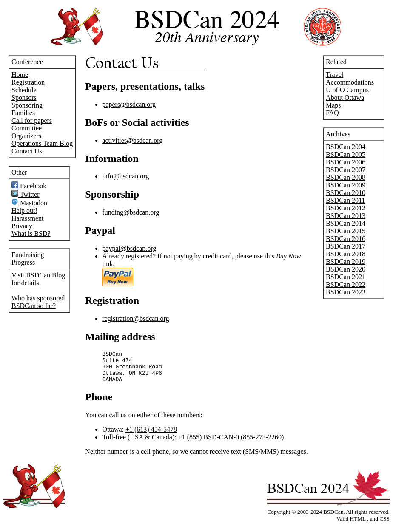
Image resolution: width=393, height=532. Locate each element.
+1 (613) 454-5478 (151, 436)
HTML (358, 525)
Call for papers (32, 120)
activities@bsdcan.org (132, 140)
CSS (384, 525)
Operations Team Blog (42, 143)
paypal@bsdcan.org (129, 248)
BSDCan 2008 (346, 177)
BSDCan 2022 (346, 284)
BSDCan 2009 (346, 185)
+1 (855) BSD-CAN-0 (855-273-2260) (231, 443)
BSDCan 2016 (346, 239)
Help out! (24, 211)
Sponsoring (27, 105)
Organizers (26, 136)
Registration (28, 82)
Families (23, 113)
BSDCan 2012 (346, 208)
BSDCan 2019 (346, 262)
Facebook (29, 186)
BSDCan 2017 (346, 246)
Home (20, 75)
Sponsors (24, 98)
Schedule (24, 90)
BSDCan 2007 (346, 170)
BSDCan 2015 (346, 231)
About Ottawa (345, 98)
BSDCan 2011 (345, 200)
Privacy (22, 226)
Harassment (28, 218)
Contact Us (27, 151)
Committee (27, 128)
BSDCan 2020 (346, 269)
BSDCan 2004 (346, 147)
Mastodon (29, 203)
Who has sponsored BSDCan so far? (38, 302)
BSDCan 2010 (346, 193)
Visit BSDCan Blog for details (38, 279)
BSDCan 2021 (346, 277)
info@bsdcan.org (125, 176)
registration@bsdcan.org (135, 318)
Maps (333, 105)
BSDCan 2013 (346, 216)
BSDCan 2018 (346, 254)
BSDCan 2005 (346, 154)
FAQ (332, 113)
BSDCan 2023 (346, 292)
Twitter (26, 194)
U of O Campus (347, 90)
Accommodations (350, 82)
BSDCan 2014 (346, 223)
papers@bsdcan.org (129, 104)
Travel (335, 75)
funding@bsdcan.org (131, 212)
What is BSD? (31, 233)
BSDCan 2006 (346, 162)
